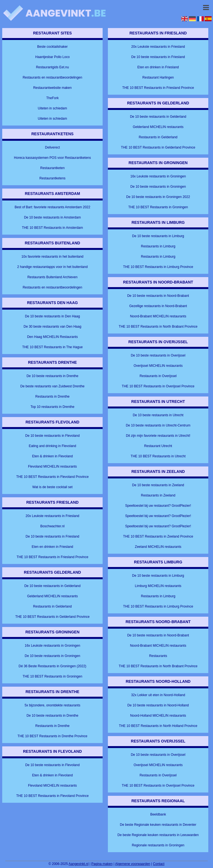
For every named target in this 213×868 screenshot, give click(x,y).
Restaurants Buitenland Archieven (53, 277)
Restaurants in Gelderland (52, 606)
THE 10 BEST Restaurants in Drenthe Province (52, 736)
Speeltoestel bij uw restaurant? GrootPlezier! (158, 506)
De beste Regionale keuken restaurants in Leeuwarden (158, 835)
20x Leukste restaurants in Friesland (52, 516)
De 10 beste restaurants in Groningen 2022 (158, 197)
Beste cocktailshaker (52, 47)
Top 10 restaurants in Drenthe (52, 407)
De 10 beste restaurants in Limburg (158, 236)
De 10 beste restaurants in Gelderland (53, 586)
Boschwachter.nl (52, 526)
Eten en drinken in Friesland (52, 547)
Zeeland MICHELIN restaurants (158, 547)
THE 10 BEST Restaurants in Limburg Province (158, 267)
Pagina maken (102, 864)
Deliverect (52, 147)
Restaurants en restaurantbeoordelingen (53, 77)
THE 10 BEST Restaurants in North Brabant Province (158, 327)
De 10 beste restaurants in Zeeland (158, 485)
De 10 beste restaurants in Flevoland (52, 436)
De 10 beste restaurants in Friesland (52, 536)
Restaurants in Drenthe (52, 397)
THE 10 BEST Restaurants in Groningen (52, 676)
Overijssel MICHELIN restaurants (158, 366)
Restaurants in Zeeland (158, 495)
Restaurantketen (52, 168)
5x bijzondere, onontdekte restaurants (53, 705)
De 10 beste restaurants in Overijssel (158, 355)
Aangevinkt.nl (78, 864)
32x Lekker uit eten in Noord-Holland (158, 695)
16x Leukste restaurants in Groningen (52, 646)
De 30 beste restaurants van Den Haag (52, 327)
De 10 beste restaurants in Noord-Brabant (158, 296)
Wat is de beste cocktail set (53, 487)
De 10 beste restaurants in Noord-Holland (158, 705)
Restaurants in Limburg (158, 246)
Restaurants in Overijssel (158, 376)
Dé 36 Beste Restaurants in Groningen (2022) (52, 666)
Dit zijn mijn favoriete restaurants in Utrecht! (158, 436)
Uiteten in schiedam (52, 108)
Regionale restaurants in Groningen (158, 845)
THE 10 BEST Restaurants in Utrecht (158, 456)
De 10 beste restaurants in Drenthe (53, 376)
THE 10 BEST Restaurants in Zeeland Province (158, 536)
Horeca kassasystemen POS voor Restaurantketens (52, 158)
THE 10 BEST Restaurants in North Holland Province (158, 726)
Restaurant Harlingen (158, 77)
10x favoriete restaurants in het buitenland (52, 257)
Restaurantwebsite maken (53, 88)
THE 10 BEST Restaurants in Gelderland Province (52, 617)
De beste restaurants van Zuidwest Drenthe (52, 386)
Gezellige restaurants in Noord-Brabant (158, 306)
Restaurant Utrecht (158, 446)
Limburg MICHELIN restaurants (158, 586)
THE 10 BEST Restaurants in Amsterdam (52, 228)
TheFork (53, 98)
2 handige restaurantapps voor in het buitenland (52, 267)
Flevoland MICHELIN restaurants (52, 466)
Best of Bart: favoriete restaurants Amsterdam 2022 (53, 207)
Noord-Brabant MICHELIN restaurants (158, 316)
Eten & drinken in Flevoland (53, 456)
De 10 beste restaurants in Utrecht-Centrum (158, 425)
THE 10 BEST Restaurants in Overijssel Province (158, 386)
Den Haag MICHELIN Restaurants (53, 337)
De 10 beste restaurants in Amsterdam (53, 217)
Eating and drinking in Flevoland (53, 446)
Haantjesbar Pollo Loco (52, 57)
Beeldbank (158, 814)
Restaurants (158, 656)
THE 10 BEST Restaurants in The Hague (52, 347)
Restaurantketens (52, 178)
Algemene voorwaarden (133, 864)
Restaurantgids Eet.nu (53, 67)
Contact (159, 864)
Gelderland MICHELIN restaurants (53, 596)
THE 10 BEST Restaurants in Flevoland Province (52, 477)
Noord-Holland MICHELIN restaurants (158, 716)
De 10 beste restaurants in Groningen (52, 656)
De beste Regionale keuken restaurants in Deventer (158, 825)
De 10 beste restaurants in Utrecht (158, 415)
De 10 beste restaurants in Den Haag (52, 316)
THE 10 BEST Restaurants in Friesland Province (53, 557)
